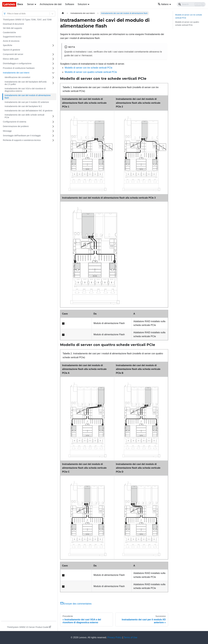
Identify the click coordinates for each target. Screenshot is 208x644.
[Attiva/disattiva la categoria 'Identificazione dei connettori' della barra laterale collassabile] (53, 77)
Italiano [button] (163, 4)
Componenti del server (13, 54)
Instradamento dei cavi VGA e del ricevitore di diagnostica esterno (25, 90)
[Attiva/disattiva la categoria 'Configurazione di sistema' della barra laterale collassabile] (53, 122)
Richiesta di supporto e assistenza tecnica (22, 140)
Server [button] (30, 4)
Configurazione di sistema (15, 122)
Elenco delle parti (11, 59)
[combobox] (7, 14)
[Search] (191, 4)
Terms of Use (130, 637)
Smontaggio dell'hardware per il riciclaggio (22, 136)
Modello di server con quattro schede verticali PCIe (91, 72)
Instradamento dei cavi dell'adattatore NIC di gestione (29, 111)
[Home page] (63, 13)
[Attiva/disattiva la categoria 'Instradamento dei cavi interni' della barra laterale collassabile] (53, 73)
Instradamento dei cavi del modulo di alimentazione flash (28, 97)
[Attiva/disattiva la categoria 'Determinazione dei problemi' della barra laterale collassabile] (53, 126)
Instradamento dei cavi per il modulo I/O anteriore (27, 102)
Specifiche (8, 45)
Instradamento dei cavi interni (16, 73)
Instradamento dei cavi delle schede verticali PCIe (24, 116)
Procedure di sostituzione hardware (19, 68)
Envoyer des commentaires (76, 604)
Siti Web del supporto (12, 28)
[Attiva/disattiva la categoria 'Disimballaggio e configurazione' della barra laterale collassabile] (53, 64)
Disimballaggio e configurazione (17, 63)
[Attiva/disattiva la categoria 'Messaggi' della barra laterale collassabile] (53, 131)
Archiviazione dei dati (51, 4)
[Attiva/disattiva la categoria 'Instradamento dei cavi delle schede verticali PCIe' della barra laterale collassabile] (53, 116)
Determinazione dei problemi (16, 126)
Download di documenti (13, 24)
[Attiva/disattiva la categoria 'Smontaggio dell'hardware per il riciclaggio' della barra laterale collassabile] (53, 136)
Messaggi (7, 131)
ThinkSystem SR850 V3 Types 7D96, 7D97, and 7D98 (27, 20)
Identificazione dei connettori (17, 77)
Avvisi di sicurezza (11, 41)
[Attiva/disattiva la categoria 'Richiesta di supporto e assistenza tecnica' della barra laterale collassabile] (53, 140)
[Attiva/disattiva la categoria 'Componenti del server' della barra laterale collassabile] (53, 54)
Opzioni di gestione (11, 50)
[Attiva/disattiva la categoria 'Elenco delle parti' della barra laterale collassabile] (53, 59)
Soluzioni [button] (82, 4)
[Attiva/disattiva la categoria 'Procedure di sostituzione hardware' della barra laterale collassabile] (53, 68)
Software (70, 4)
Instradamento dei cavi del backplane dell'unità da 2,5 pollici (26, 83)
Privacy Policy (115, 637)
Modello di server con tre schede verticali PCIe (89, 68)
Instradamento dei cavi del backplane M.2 (23, 106)
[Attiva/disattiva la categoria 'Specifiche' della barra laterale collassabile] (53, 45)
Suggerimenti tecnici (12, 37)
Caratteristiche (9, 32)
